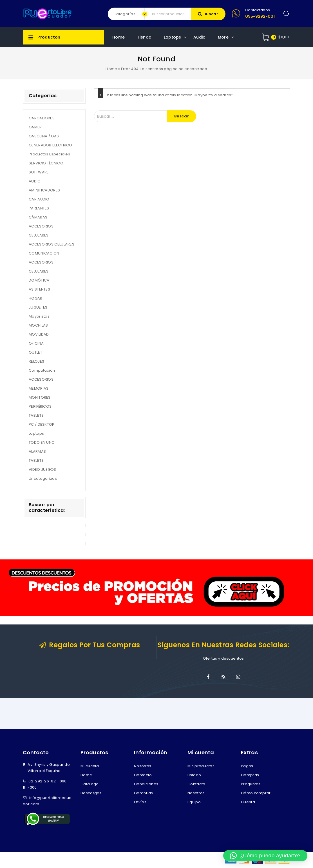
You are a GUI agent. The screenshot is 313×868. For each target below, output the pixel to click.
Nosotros (143, 766)
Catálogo (90, 784)
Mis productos (201, 766)
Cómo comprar (256, 793)
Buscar (211, 14)
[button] (265, 856)
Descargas (91, 793)
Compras (250, 775)
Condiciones (146, 784)
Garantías (144, 793)
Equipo (194, 802)
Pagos (247, 766)
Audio (200, 37)
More (223, 37)
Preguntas (251, 784)
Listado (194, 775)
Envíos (140, 802)
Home (119, 37)
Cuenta (248, 802)
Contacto (143, 775)
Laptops (173, 37)
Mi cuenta (90, 766)
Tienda (144, 37)
